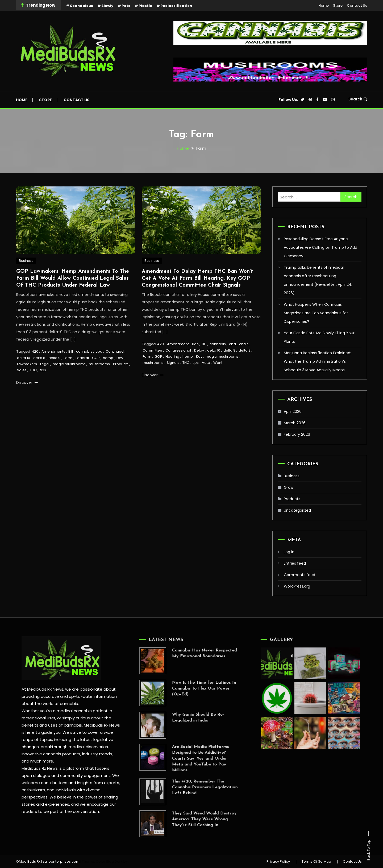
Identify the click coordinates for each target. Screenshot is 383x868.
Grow (289, 487)
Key (199, 357)
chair (243, 344)
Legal (45, 364)
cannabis (84, 352)
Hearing (172, 357)
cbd (99, 352)
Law (120, 358)
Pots (126, 6)
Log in (289, 552)
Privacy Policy (278, 862)
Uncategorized (297, 510)
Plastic (145, 6)
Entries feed (295, 563)
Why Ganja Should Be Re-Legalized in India (189, 718)
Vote (206, 363)
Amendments (53, 352)
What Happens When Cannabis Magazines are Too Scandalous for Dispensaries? (316, 313)
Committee (152, 351)
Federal (82, 358)
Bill (71, 352)
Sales (22, 371)
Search (358, 99)
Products (121, 364)
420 (35, 352)
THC (33, 371)
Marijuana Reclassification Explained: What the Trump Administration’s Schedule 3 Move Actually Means (317, 361)
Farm (68, 358)
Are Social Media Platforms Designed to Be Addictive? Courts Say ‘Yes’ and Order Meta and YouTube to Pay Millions (191, 759)
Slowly (107, 6)
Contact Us (357, 5)
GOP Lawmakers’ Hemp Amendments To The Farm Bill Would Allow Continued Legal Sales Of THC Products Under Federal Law (73, 279)
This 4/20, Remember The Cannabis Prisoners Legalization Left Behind (196, 787)
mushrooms (99, 364)
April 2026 (293, 411)
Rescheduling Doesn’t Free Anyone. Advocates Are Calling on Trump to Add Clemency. (320, 247)
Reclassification (176, 6)
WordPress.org (297, 586)
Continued (115, 352)
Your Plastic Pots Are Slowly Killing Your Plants (319, 337)
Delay (199, 351)
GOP (96, 358)
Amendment (178, 344)
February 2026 (297, 434)
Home (324, 5)
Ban (195, 344)
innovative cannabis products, (51, 754)
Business (26, 261)
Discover (27, 383)
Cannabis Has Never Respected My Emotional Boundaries (195, 653)
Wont (218, 363)
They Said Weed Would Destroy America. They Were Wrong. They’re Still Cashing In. (195, 819)
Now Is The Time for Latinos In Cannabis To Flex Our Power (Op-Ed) (195, 688)
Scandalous (82, 6)
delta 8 (39, 358)
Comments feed (299, 575)
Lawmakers (27, 364)
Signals (173, 363)
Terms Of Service (316, 862)
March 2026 (295, 423)
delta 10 (24, 358)
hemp (108, 358)
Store (338, 5)
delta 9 (54, 358)
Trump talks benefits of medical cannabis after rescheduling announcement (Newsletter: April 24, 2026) (318, 280)
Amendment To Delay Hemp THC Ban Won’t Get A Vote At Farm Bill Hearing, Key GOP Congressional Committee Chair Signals (197, 279)
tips (43, 371)
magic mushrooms (69, 364)
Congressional (178, 351)
